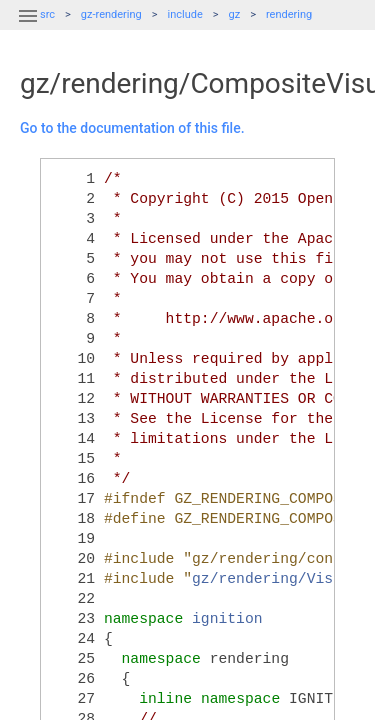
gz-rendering (111, 14)
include (185, 14)
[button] (28, 28)
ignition (227, 619)
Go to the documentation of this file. (132, 128)
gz (235, 14)
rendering (289, 14)
